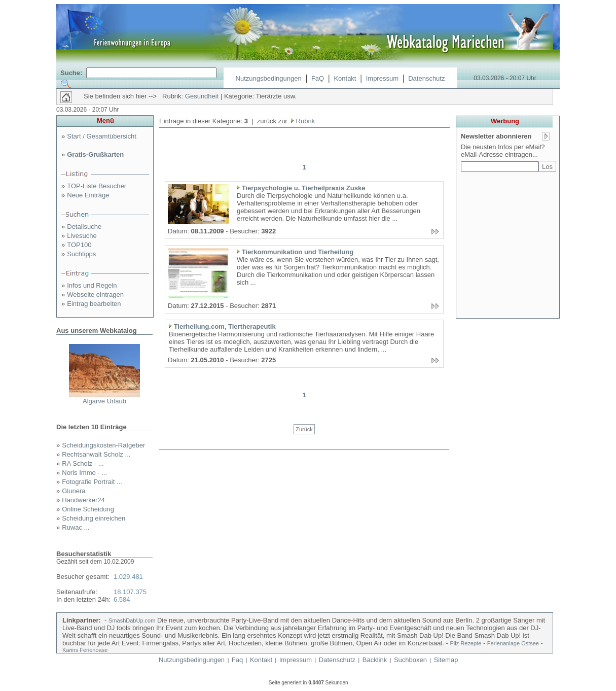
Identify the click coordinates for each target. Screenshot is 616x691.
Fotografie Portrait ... (92, 482)
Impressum (382, 78)
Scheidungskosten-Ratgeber (103, 445)
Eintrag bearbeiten (94, 304)
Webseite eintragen (95, 295)
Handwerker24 (83, 500)
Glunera (74, 491)
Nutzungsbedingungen (269, 78)
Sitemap (446, 660)
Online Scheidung (88, 509)
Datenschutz (426, 78)
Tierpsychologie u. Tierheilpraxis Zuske (304, 188)
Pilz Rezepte (466, 643)
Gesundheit (202, 96)
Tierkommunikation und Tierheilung (298, 252)
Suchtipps (81, 254)
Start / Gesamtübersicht (102, 136)
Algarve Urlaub (104, 401)
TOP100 (79, 245)
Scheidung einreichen (94, 518)
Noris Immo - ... (84, 473)
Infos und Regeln (92, 285)
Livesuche (82, 236)
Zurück (304, 429)
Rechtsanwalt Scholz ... (96, 454)
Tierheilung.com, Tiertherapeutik (225, 326)
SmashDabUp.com (132, 620)
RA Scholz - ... (83, 463)
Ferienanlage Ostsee (513, 643)
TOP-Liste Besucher (97, 186)
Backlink (375, 660)
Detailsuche (84, 227)
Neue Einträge (88, 195)
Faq (237, 660)
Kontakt (345, 78)
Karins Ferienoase (85, 650)
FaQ (318, 78)
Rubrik (304, 121)
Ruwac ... (76, 527)
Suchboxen (410, 660)
